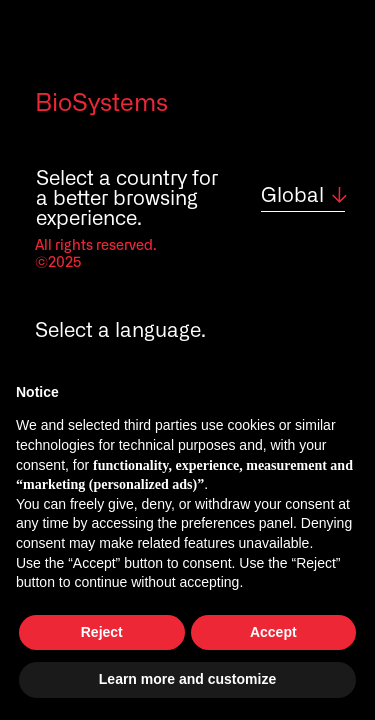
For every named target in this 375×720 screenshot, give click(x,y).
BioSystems (101, 104)
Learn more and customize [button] (187, 679)
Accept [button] (273, 632)
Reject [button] (102, 632)
